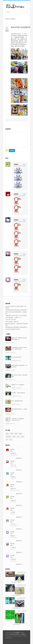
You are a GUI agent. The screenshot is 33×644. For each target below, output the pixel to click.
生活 (11, 440)
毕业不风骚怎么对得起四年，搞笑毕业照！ (19, 366)
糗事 (20, 434)
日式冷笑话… (13, 559)
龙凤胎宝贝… (13, 477)
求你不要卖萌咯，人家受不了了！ (14, 318)
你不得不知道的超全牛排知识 (13, 329)
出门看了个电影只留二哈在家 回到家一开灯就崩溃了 (16, 307)
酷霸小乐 (24, 634)
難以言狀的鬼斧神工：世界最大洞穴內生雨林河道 (16, 324)
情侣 (16, 434)
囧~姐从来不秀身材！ (17, 357)
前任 (14, 437)
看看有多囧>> (19, 458)
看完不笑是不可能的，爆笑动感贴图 (19, 376)
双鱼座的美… (13, 453)
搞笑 (23, 437)
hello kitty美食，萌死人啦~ (12, 322)
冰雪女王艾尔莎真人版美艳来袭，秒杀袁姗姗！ (16, 313)
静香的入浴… (13, 489)
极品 (7, 434)
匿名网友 (13, 449)
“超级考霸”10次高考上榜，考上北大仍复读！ (16, 315)
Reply (24, 164)
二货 (18, 437)
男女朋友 (8, 437)
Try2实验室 (17, 632)
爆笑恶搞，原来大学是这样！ (19, 393)
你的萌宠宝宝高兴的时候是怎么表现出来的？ (16, 310)
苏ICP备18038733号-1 (16, 634)
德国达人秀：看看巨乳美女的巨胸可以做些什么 (19, 339)
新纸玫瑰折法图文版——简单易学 (19, 410)
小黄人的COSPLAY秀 (11, 320)
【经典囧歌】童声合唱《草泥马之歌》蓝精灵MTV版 (19, 348)
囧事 (12, 434)
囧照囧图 (13, 19)
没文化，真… (13, 465)
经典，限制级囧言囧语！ (18, 401)
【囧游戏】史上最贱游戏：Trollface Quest (18, 419)
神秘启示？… (13, 536)
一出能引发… (13, 548)
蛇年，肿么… (13, 524)
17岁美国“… (13, 512)
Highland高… (14, 500)
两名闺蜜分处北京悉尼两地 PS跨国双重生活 (16, 327)
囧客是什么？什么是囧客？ (18, 385)
